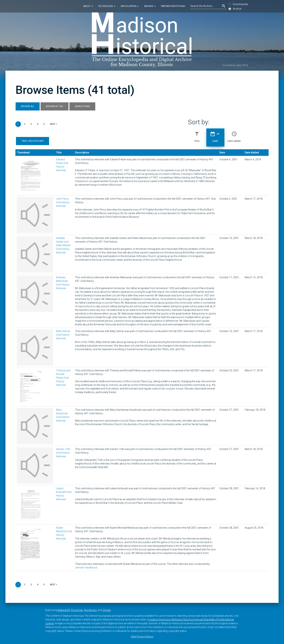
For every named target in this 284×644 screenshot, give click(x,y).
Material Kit (64, 610)
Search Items (82, 106)
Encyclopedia (130, 6)
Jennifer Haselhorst (86, 568)
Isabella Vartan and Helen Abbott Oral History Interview (63, 245)
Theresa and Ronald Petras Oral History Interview (63, 378)
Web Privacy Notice (142, 637)
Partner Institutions (173, 6)
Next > (54, 124)
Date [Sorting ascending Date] (215, 135)
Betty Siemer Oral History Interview (63, 335)
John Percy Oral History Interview (63, 202)
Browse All (28, 106)
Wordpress (90, 610)
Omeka (107, 610)
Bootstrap (77, 610)
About (88, 6)
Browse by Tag (55, 106)
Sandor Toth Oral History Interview (63, 453)
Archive (150, 6)
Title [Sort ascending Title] (197, 135)
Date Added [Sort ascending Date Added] (234, 135)
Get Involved (107, 6)
